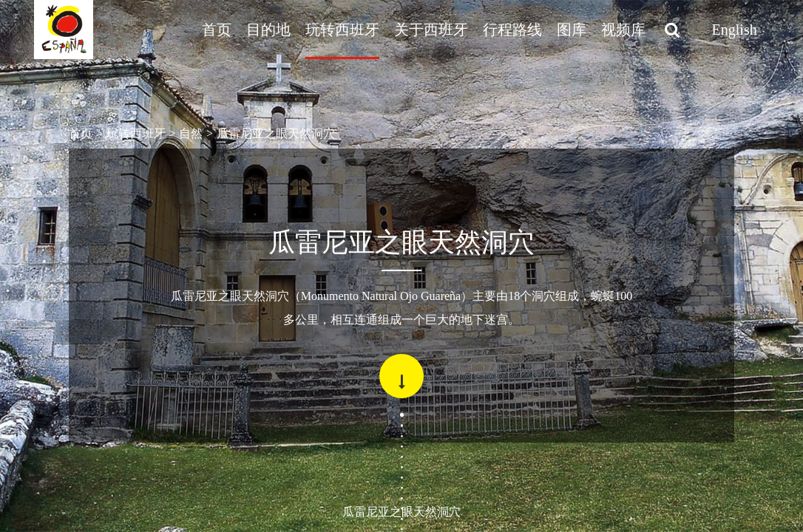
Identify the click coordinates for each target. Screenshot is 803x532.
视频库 (623, 30)
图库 (572, 30)
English (735, 30)
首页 (217, 30)
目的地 (268, 30)
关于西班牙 (431, 30)
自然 (191, 133)
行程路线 (512, 30)
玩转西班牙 (342, 30)
